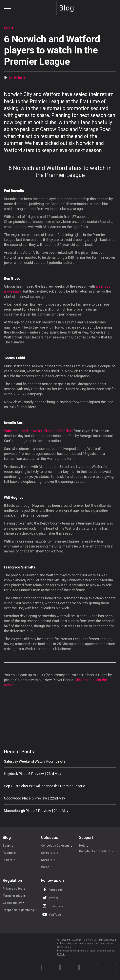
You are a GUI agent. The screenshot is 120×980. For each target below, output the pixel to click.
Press (47, 867)
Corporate (50, 853)
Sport (8, 846)
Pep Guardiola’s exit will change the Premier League (45, 786)
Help (84, 846)
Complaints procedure (96, 853)
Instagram (52, 906)
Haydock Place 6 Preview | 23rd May (33, 774)
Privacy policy (14, 889)
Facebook (52, 889)
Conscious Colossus (57, 846)
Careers (48, 860)
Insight (9, 860)
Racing (9, 853)
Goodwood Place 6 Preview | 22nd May (35, 798)
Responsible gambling (20, 910)
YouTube (51, 914)
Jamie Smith (17, 78)
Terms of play (14, 896)
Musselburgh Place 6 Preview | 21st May (36, 811)
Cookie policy (14, 903)
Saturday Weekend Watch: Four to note (35, 761)
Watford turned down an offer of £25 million (38, 431)
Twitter (50, 898)
